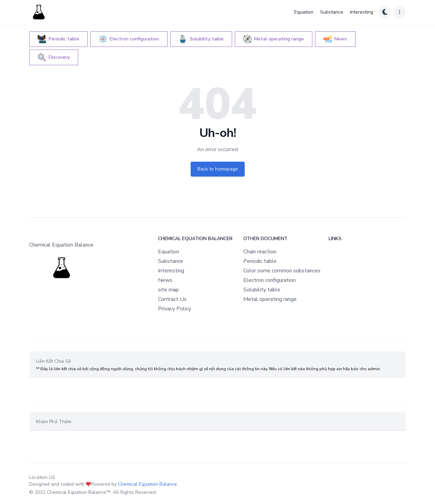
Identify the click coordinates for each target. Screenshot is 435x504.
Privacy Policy (175, 309)
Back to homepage (218, 169)
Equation (304, 12)
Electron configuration (269, 280)
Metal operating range (270, 299)
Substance (332, 12)
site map (168, 290)
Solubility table (262, 290)
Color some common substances (282, 271)
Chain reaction (260, 252)
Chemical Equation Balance (147, 484)
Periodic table (260, 261)
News (165, 280)
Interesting (362, 12)
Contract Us (172, 299)
